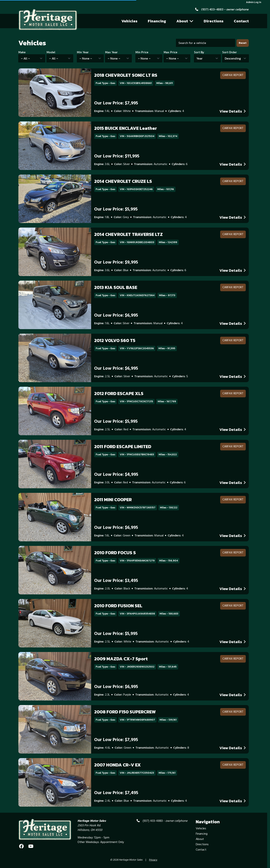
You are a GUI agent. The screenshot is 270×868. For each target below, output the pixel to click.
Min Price (142, 52)
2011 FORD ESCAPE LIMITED (123, 447)
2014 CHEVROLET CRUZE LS (123, 181)
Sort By (199, 52)
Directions (214, 21)
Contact (241, 21)
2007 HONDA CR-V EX (117, 765)
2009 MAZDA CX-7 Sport (121, 659)
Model (51, 52)
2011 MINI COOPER (113, 500)
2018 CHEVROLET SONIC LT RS (126, 75)
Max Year (111, 52)
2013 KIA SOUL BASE (116, 287)
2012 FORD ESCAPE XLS (119, 393)
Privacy (153, 860)
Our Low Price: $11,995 (117, 156)
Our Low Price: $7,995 (116, 103)
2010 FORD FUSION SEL (118, 606)
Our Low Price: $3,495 (116, 581)
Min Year (83, 52)
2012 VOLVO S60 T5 (115, 340)
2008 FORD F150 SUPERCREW (125, 712)
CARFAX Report (233, 75)
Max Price (171, 52)
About (185, 21)
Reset (243, 43)
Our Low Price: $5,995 (116, 209)
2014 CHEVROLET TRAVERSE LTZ (128, 234)
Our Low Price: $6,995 (116, 315)
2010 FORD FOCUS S (115, 553)
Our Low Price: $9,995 (116, 262)
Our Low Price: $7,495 (116, 793)
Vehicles (129, 21)
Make (22, 52)
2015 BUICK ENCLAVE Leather (126, 128)
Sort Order (230, 52)
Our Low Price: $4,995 (116, 475)
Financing (157, 21)
